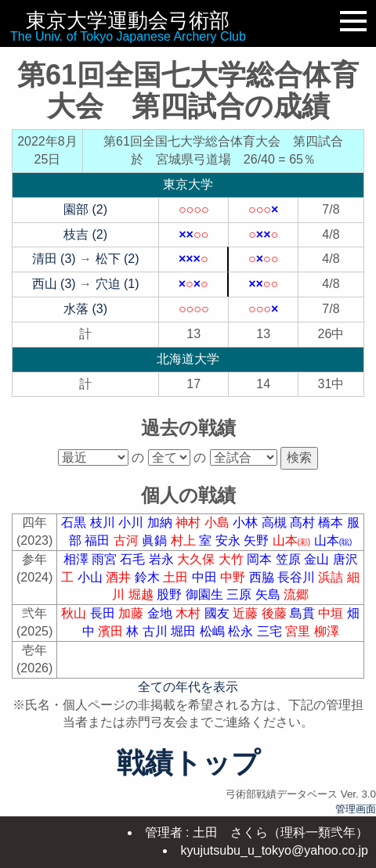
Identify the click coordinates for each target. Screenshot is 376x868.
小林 (247, 522)
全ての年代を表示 (188, 687)
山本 (293, 540)
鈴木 (149, 577)
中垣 (332, 613)
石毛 (134, 559)
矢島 (269, 594)
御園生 (206, 594)
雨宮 (106, 559)
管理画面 (356, 809)
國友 (219, 613)
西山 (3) (54, 284)
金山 (318, 559)
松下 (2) (117, 259)
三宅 (271, 631)
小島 (219, 522)
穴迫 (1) (117, 284)
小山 (92, 577)
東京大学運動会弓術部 (128, 20)
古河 (128, 540)
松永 (242, 631)
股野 (171, 594)
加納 (161, 522)
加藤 (132, 613)
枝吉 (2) (85, 234)
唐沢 (345, 559)
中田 (206, 577)
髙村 (304, 522)
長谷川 (298, 577)
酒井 (120, 577)
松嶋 (214, 631)
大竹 (233, 559)
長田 (104, 613)
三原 (240, 594)
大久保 (197, 559)
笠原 (290, 559)
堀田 (185, 631)
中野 (234, 577)
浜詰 (332, 577)
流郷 (296, 594)
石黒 (75, 522)
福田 (99, 540)
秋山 (75, 613)
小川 (132, 522)
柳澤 (327, 631)
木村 (190, 613)
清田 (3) (54, 259)
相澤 (78, 559)
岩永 (163, 559)
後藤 (276, 613)
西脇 (263, 577)
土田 (177, 577)
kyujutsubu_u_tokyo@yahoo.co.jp (274, 850)
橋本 (332, 522)
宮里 (299, 631)
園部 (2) (85, 209)
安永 (230, 540)
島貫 (304, 613)
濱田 (112, 631)
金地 (161, 613)
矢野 (258, 540)
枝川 (104, 522)
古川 (157, 631)
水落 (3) (85, 309)
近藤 (247, 613)
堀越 (143, 594)
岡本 (261, 559)
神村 (190, 522)
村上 (185, 540)
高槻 (276, 522)
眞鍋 (156, 540)
